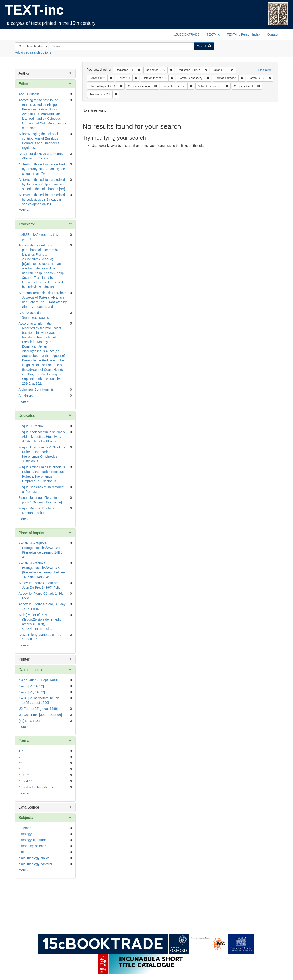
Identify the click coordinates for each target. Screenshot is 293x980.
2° (20, 757)
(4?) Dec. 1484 (29, 721)
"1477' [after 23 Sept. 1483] (38, 680)
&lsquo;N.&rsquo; (31, 426)
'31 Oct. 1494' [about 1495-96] (40, 715)
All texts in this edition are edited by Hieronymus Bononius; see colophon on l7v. (42, 169)
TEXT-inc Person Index (243, 34)
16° (21, 751)
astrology (25, 834)
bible (22, 852)
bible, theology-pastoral (35, 864)
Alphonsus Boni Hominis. (37, 389)
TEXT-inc (34, 10)
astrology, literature (32, 840)
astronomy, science (33, 846)
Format (25, 741)
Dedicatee (27, 415)
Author (24, 73)
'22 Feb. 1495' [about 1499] (38, 709)
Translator (27, 224)
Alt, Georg (26, 395)
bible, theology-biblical (35, 858)
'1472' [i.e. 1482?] (31, 686)
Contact (272, 34)
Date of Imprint (31, 670)
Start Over (265, 70)
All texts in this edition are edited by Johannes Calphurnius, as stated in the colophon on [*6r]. (42, 184)
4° (20, 769)
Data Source (29, 807)
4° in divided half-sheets (36, 787)
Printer (24, 659)
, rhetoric (25, 828)
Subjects (26, 818)
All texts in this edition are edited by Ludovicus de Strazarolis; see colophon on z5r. (42, 199)
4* (20, 763)
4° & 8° (24, 775)
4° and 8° (25, 781)
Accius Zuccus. (30, 94)
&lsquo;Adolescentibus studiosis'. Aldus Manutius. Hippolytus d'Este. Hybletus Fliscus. (43, 437)
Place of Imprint (32, 533)
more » (24, 210)
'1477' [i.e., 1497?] (32, 692)
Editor (24, 84)
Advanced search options (33, 52)
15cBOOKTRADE (187, 34)
